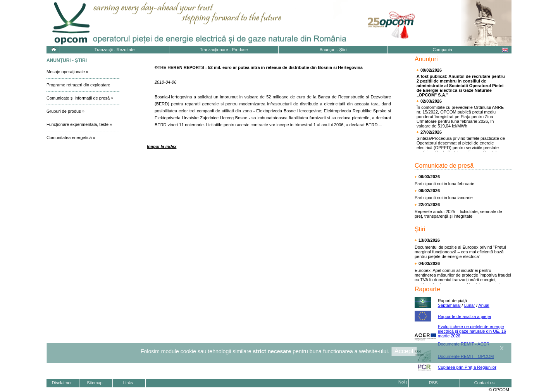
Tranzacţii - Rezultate (115, 50)
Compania (442, 50)
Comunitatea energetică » (71, 138)
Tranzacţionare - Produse (224, 50)
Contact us (485, 383)
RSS (433, 383)
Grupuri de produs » (65, 111)
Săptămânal (449, 305)
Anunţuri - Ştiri (333, 50)
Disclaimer (62, 383)
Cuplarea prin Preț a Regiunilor (467, 367)
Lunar (470, 305)
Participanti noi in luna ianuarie (444, 198)
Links (128, 383)
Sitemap (95, 383)
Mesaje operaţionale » (67, 72)
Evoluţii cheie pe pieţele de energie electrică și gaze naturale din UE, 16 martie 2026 (472, 331)
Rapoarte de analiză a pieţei (464, 316)
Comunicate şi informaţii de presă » (80, 98)
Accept (404, 351)
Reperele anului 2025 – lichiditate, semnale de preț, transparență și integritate (458, 214)
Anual (484, 305)
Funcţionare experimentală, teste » (79, 124)
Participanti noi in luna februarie (444, 184)
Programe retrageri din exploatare (78, 85)
